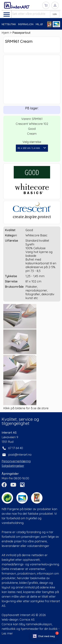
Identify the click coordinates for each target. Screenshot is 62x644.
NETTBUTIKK (9, 24)
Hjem (5, 33)
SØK (55, 14)
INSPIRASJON (26, 24)
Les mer (7, 633)
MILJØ (39, 24)
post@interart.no (20, 455)
